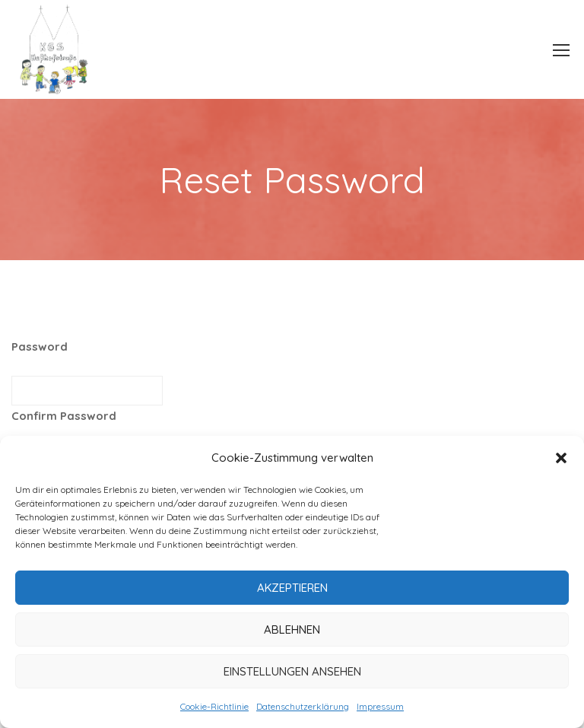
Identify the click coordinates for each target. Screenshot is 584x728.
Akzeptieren (292, 588)
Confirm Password (64, 416)
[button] (561, 458)
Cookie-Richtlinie (214, 706)
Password (40, 347)
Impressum (380, 706)
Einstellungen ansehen (292, 671)
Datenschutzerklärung (303, 706)
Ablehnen (292, 629)
